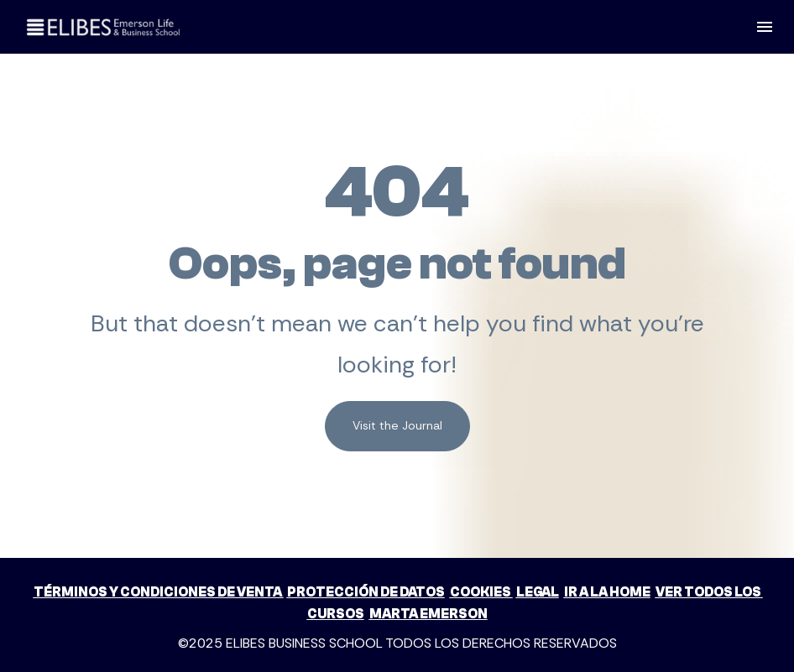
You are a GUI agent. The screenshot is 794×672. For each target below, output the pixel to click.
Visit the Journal (397, 414)
